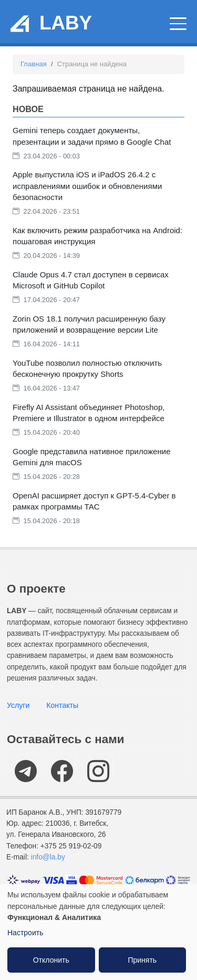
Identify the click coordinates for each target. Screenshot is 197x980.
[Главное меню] (178, 24)
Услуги (18, 705)
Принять (142, 960)
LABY (66, 23)
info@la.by (48, 857)
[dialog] (98, 932)
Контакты (62, 705)
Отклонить (51, 960)
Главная (34, 64)
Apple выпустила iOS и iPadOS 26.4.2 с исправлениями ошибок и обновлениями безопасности (87, 186)
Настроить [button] (25, 933)
